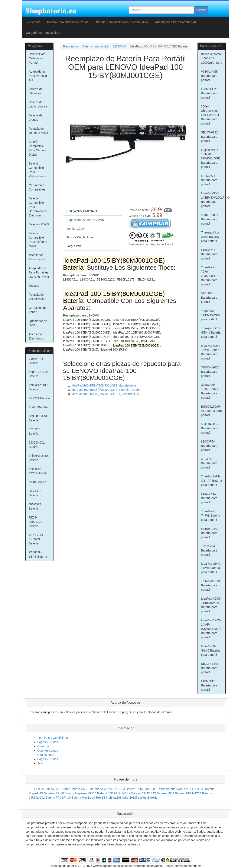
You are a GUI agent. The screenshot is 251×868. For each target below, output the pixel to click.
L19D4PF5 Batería (36, 361)
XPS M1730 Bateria (199, 793)
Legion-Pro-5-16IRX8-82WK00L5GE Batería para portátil (211, 158)
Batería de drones (36, 117)
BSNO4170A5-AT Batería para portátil (211, 411)
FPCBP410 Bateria (41, 789)
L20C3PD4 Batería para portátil (209, 446)
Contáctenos (46, 755)
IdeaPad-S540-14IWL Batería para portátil (211, 568)
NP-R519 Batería (35, 506)
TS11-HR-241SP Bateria (124, 793)
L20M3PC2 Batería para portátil (209, 93)
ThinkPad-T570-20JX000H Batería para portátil (209, 276)
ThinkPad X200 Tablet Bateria (156, 789)
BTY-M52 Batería (35, 493)
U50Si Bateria (90, 789)
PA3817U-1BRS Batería (38, 554)
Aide (40, 763)
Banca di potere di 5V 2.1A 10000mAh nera (212, 58)
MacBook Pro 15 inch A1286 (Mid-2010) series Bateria (120, 798)
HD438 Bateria (64, 793)
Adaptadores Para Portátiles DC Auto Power (39, 272)
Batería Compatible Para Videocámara (38, 170)
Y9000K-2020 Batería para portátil (210, 372)
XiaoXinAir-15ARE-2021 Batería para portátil (209, 391)
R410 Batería (38, 482)
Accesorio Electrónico (36, 336)
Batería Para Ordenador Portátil (68, 22)
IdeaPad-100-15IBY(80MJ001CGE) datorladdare (104, 385)
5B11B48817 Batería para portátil (210, 428)
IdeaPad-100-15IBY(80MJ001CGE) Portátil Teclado (106, 390)
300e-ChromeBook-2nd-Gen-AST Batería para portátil (210, 115)
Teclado (34, 286)
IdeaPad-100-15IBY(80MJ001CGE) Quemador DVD (106, 394)
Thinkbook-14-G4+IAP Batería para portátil (211, 481)
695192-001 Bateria (42, 798)
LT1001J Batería (34, 431)
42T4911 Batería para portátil (209, 463)
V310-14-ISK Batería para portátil (209, 76)
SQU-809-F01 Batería (38, 418)
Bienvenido (33, 22)
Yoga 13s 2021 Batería (39, 374)
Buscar (201, 10)
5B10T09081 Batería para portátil (209, 219)
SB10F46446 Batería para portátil (210, 668)
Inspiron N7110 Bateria (91, 793)
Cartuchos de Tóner (38, 310)
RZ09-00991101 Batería (35, 522)
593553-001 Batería (37, 445)
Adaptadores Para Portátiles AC (176, 22)
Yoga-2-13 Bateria (41, 793)
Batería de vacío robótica (38, 104)
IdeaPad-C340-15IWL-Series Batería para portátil (211, 352)
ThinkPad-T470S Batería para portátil (211, 516)
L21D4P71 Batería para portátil (209, 180)
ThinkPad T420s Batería (38, 471)
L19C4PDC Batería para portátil (209, 498)
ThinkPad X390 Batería (39, 387)
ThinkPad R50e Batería (39, 458)
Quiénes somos (48, 751)
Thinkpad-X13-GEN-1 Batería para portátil (211, 332)
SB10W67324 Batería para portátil (210, 137)
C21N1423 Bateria (154, 793)
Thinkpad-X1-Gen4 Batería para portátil (210, 237)
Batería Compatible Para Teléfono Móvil (122, 22)
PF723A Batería (39, 398)
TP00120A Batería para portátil (209, 550)
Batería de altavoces (36, 91)
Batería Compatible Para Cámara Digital (38, 148)
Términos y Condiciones (53, 738)
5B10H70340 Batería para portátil (210, 533)
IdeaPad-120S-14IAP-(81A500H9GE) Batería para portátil (211, 629)
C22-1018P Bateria (67, 789)
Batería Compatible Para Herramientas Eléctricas (38, 207)
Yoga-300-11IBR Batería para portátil (210, 315)
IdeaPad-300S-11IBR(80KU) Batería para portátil (211, 605)
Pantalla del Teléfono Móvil (38, 131)
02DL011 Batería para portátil (209, 298)
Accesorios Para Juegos (37, 257)
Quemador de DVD (38, 323)
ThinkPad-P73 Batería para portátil (210, 585)
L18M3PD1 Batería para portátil (209, 685)
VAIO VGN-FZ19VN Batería (36, 539)
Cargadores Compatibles (43, 33)
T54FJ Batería (38, 407)
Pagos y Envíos (48, 742)
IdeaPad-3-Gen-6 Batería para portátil (210, 650)
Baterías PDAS (39, 224)
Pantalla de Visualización (37, 297)
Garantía (43, 746)
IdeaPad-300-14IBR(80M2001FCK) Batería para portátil (213, 200)
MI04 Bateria (176, 793)
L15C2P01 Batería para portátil (209, 254)
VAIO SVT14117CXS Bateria (195, 789)
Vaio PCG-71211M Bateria (118, 789)
